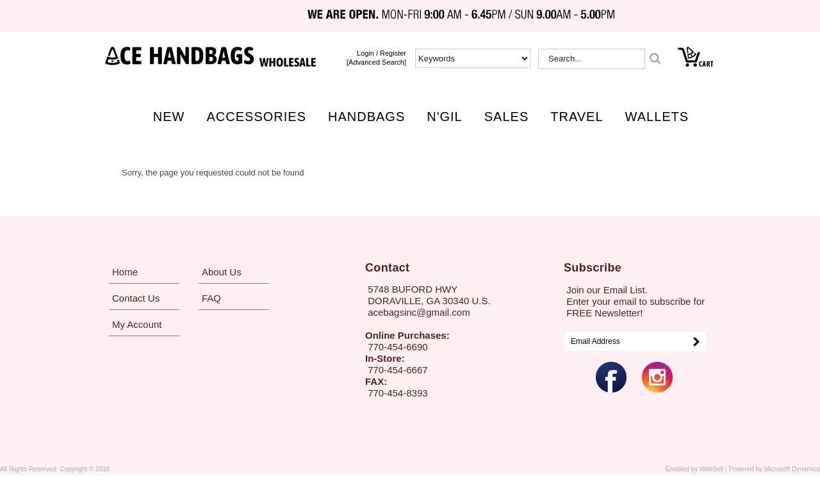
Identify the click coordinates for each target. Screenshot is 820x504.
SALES (506, 117)
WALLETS (657, 117)
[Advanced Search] (376, 62)
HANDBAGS (366, 117)
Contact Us (136, 298)
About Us (222, 272)
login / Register (381, 53)
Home (125, 272)
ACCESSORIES (257, 117)
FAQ (211, 298)
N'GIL (445, 117)
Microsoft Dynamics (792, 469)
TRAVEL (577, 117)
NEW (169, 117)
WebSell (711, 469)
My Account (137, 324)
